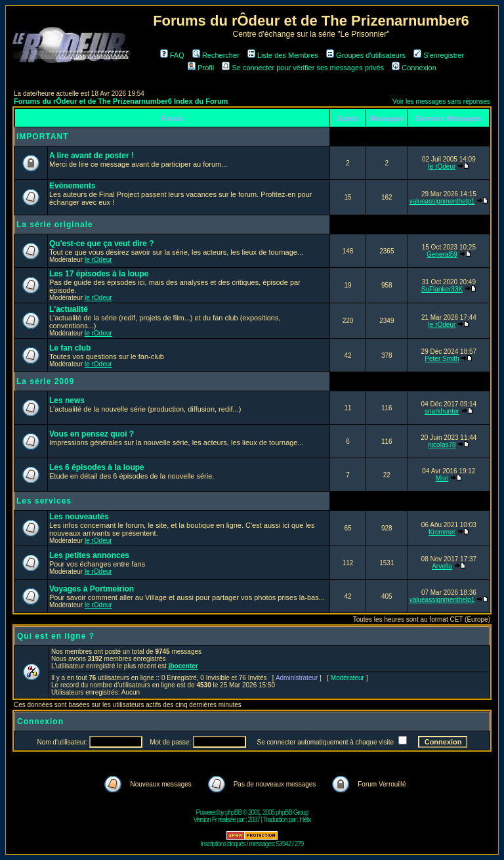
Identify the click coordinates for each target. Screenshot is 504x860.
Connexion (414, 68)
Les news (67, 400)
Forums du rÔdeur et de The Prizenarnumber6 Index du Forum (121, 101)
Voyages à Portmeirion (92, 589)
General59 (442, 254)
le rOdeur (442, 166)
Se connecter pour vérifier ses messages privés (303, 68)
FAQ (172, 55)
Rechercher (216, 55)
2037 (254, 820)
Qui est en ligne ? (56, 636)
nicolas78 (442, 445)
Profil (201, 68)
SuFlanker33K (442, 289)
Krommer (442, 532)
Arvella (442, 566)
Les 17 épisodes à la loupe (99, 274)
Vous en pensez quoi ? (92, 434)
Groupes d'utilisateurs (366, 55)
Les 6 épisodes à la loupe (97, 467)
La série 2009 (45, 381)
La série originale (55, 225)
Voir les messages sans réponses (441, 101)
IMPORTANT (42, 137)
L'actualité (69, 309)
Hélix (305, 820)
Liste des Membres (283, 55)
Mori (442, 478)
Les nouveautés (79, 517)
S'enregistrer (439, 55)
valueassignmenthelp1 (442, 201)
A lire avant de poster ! (92, 156)
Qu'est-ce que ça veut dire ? (102, 244)
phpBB (233, 812)
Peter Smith (442, 359)
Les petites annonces (89, 555)
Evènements (73, 186)
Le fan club (70, 348)
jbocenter (183, 666)
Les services (44, 501)
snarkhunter (442, 411)
